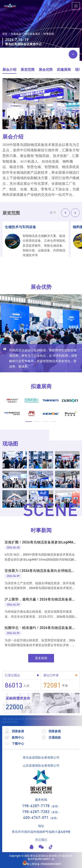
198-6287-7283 (36, 812)
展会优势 (46, 69)
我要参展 (14, 731)
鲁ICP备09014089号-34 (41, 859)
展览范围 (28, 69)
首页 (5, 34)
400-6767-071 (36, 817)
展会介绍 (9, 69)
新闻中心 (14, 738)
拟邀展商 (64, 69)
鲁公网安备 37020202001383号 (42, 863)
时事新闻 (49, 34)
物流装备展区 (32, 34)
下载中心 (14, 744)
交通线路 (51, 738)
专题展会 (16, 34)
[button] (65, 213)
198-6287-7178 (36, 806)
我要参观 (51, 731)
